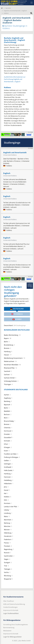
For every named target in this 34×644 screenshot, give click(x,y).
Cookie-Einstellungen (10, 607)
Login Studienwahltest (11, 613)
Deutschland (17, 309)
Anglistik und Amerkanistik (15, 152)
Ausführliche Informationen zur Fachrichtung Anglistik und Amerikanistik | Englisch (15, 79)
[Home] (2, 8)
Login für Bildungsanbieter (12, 637)
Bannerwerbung (9, 628)
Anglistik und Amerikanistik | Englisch (15, 11)
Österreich (17, 314)
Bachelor (8, 8)
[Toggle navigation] (32, 3)
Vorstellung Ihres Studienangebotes (16, 625)
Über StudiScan (9, 601)
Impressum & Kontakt (11, 610)
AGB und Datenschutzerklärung (14, 604)
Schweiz (17, 319)
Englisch (7, 173)
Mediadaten (7, 631)
